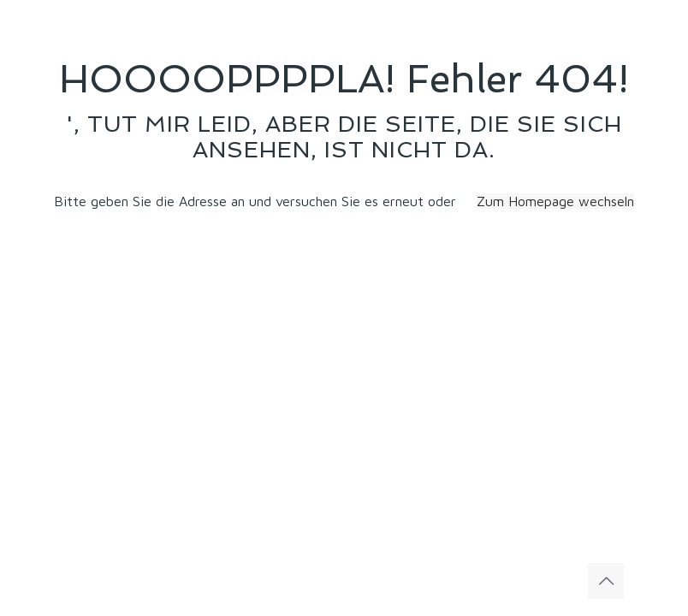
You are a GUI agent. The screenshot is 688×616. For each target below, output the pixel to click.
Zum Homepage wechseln (555, 201)
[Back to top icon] (606, 581)
